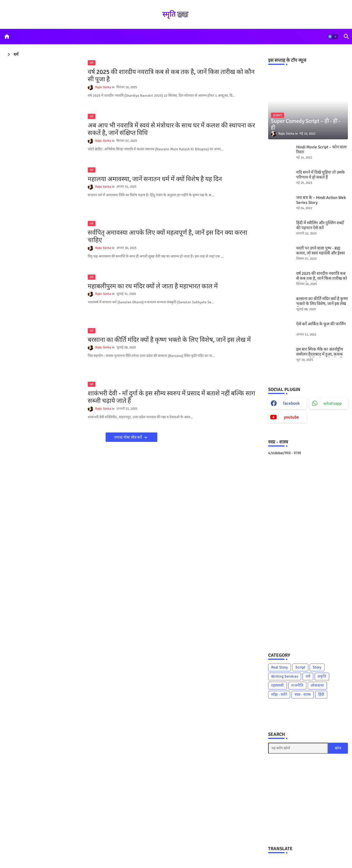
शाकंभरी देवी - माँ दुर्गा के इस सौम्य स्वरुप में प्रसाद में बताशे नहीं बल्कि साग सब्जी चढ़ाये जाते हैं (171, 397)
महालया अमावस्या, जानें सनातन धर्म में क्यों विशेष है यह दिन (155, 179)
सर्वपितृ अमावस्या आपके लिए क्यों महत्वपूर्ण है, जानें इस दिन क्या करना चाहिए (167, 236)
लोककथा (317, 685)
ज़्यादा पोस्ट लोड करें (128, 437)
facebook (291, 403)
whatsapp (332, 403)
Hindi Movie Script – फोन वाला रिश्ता (321, 149)
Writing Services (285, 676)
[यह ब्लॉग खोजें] (298, 748)
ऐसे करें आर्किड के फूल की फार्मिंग (321, 324)
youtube (291, 417)
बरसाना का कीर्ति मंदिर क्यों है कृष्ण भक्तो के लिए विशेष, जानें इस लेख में (169, 340)
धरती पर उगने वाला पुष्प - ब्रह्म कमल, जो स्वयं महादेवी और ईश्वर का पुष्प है (321, 253)
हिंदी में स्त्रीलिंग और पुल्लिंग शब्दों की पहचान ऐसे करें (320, 225)
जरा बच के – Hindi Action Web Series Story (321, 200)
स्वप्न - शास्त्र (303, 694)
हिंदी (321, 694)
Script (300, 667)
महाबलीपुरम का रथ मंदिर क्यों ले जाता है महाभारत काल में (153, 286)
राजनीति (297, 685)
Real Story (280, 667)
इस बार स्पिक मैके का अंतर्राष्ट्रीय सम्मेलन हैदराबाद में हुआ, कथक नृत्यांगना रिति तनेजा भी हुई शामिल (321, 354)
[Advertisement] (308, 553)
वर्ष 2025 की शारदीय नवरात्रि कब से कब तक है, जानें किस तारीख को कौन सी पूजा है (171, 76)
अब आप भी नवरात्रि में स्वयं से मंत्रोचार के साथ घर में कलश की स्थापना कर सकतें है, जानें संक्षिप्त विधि (171, 129)
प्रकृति (322, 676)
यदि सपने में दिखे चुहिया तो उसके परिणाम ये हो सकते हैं (321, 175)
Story (317, 667)
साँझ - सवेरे (279, 694)
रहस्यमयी (277, 685)
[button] (333, 37)
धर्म (308, 676)
